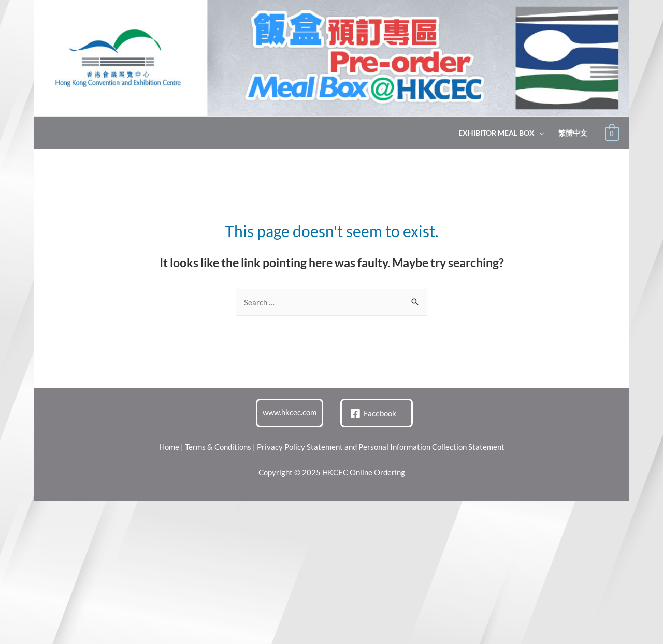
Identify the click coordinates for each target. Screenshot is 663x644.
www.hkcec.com (290, 412)
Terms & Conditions (218, 447)
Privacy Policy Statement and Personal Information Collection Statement (381, 447)
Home (169, 447)
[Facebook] (373, 414)
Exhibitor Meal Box (496, 133)
